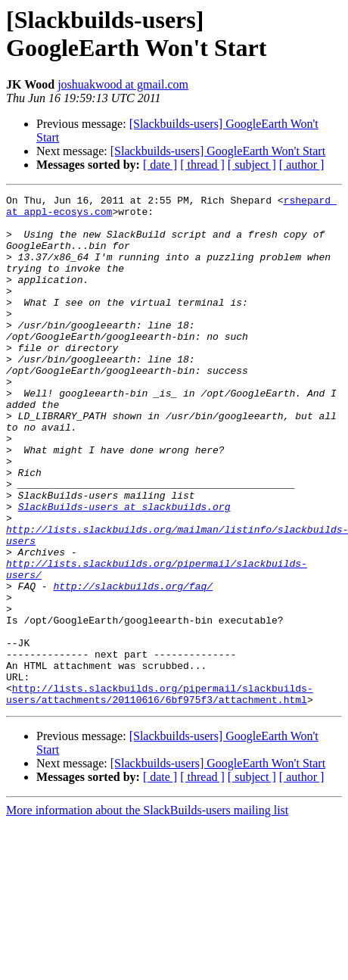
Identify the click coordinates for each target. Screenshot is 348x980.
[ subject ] (252, 165)
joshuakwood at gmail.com (123, 84)
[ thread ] (202, 165)
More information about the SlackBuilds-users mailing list (147, 912)
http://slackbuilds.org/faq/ (133, 665)
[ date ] (160, 165)
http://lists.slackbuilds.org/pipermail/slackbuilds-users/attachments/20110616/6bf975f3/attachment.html (160, 795)
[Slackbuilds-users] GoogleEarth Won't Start (218, 151)
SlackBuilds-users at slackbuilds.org (124, 570)
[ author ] (302, 165)
